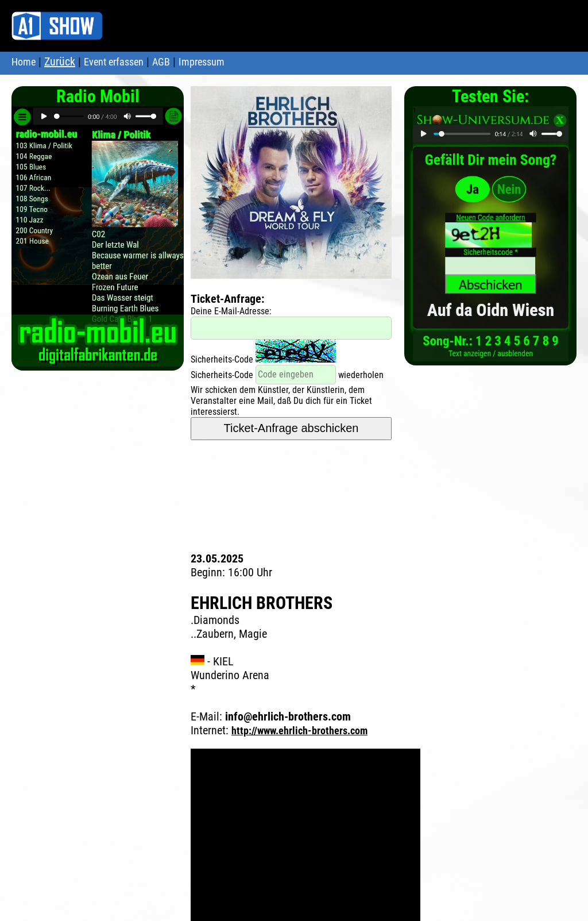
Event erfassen (114, 62)
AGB (161, 62)
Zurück (60, 61)
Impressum (202, 62)
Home (24, 62)
